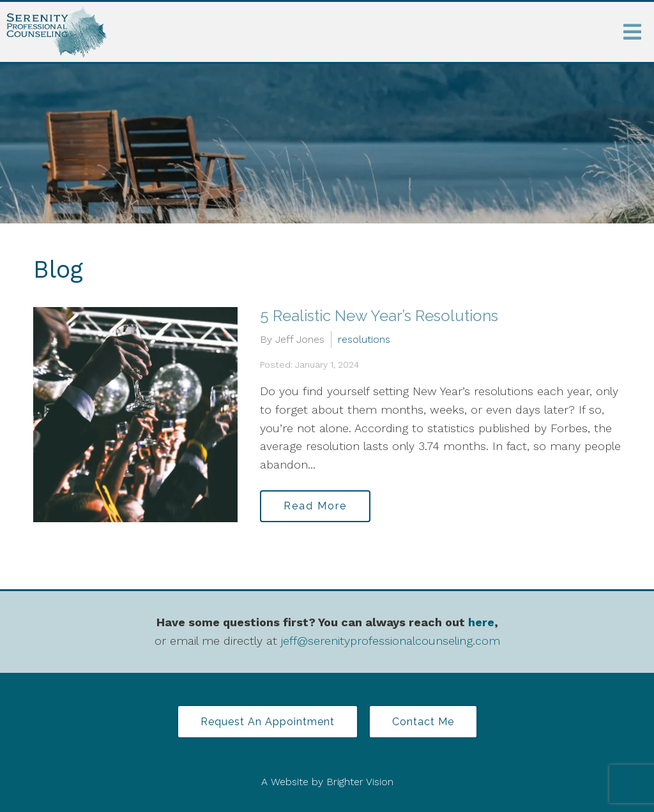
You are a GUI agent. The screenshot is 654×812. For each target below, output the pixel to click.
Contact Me (423, 722)
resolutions (364, 339)
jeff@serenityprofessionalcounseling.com (391, 641)
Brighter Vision (360, 782)
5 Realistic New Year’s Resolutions (379, 316)
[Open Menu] (632, 32)
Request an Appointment (268, 722)
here (481, 622)
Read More (315, 506)
